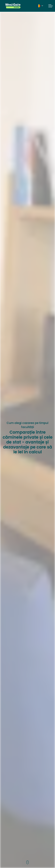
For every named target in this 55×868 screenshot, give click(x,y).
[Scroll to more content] (28, 863)
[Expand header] (51, 6)
